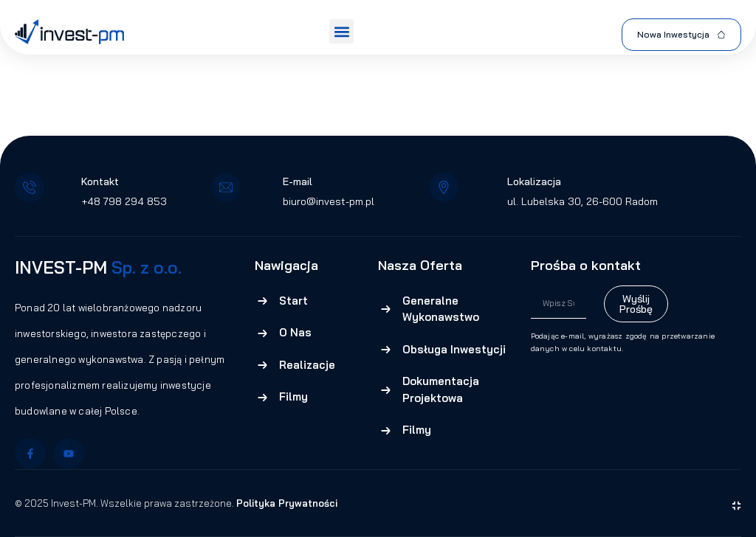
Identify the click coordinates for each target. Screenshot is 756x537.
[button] (341, 31)
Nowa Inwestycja (681, 34)
